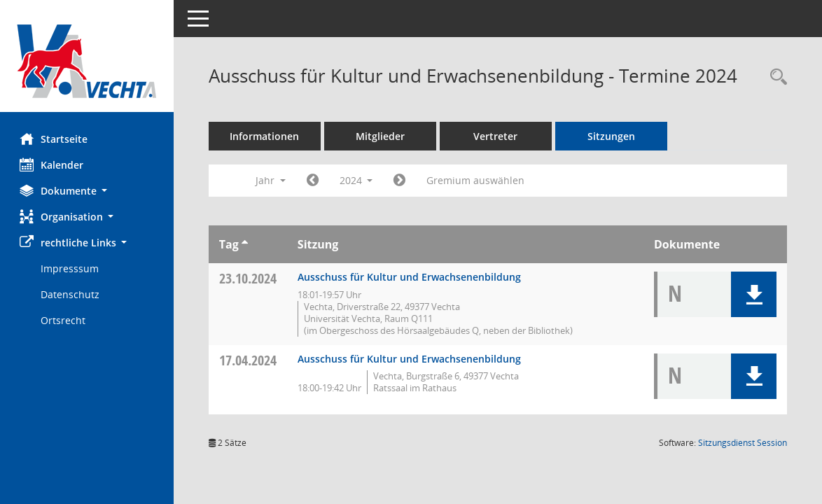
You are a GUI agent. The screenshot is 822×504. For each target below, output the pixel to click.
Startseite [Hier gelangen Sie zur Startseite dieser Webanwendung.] (55, 139)
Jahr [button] (272, 180)
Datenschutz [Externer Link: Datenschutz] (71, 294)
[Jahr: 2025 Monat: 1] (402, 181)
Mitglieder (382, 136)
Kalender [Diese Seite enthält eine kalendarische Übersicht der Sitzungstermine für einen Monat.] (53, 164)
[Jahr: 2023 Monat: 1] (314, 181)
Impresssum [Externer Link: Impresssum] (71, 268)
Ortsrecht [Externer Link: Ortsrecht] (64, 320)
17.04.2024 (249, 360)
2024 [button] (358, 180)
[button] (88, 191)
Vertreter (497, 136)
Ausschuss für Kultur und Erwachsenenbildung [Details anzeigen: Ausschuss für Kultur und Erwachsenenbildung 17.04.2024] (411, 359)
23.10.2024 (249, 278)
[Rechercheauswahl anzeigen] (775, 77)
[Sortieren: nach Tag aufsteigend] (246, 244)
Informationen (266, 136)
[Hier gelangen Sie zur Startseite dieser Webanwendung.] (88, 61)
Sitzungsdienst (743, 443)
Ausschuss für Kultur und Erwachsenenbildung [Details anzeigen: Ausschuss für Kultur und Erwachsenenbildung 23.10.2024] (411, 277)
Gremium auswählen (478, 180)
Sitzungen (613, 136)
